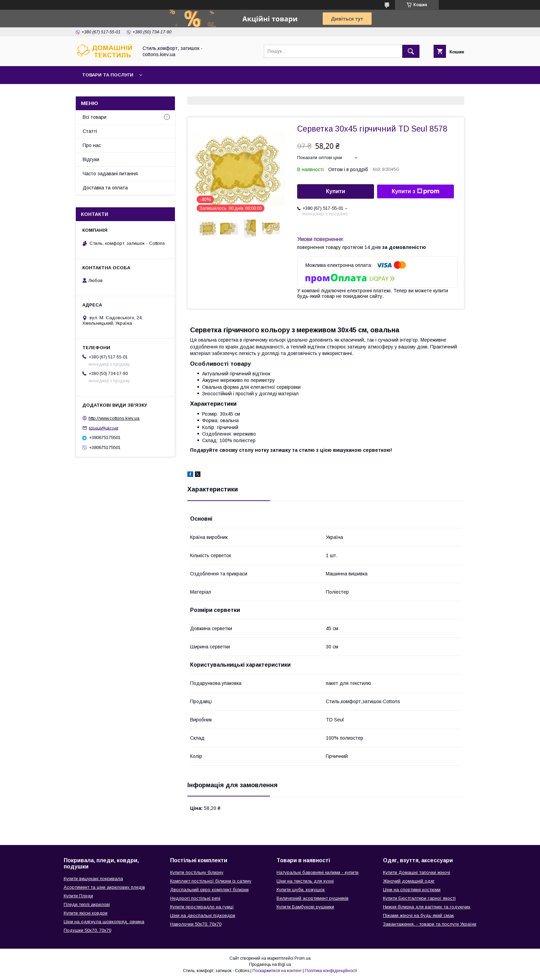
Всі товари (95, 117)
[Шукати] (411, 51)
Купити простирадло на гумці (202, 907)
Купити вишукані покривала (93, 879)
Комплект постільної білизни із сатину (211, 881)
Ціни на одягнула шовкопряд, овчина (104, 922)
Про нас (92, 145)
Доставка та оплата (105, 188)
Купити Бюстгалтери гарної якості (419, 898)
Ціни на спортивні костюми (412, 890)
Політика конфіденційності (331, 971)
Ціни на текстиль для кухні (305, 881)
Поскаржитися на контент (277, 971)
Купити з (415, 191)
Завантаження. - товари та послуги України (430, 924)
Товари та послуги (108, 75)
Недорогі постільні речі (195, 898)
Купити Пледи (78, 896)
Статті (90, 131)
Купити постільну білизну (197, 872)
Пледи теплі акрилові (87, 904)
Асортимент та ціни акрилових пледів (104, 887)
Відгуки (91, 159)
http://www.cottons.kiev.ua (114, 418)
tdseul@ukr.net (103, 428)
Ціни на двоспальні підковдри (203, 915)
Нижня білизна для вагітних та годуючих (427, 907)
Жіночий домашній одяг (409, 881)
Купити (336, 191)
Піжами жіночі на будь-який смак (418, 915)
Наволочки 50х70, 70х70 (196, 924)
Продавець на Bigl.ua (270, 965)
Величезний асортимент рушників (313, 898)
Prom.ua (303, 958)
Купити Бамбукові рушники (305, 907)
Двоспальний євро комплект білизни (209, 890)
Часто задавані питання (110, 174)
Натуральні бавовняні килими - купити (318, 872)
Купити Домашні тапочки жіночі (417, 872)
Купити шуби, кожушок (301, 890)
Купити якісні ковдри (86, 913)
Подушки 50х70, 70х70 (87, 930)
